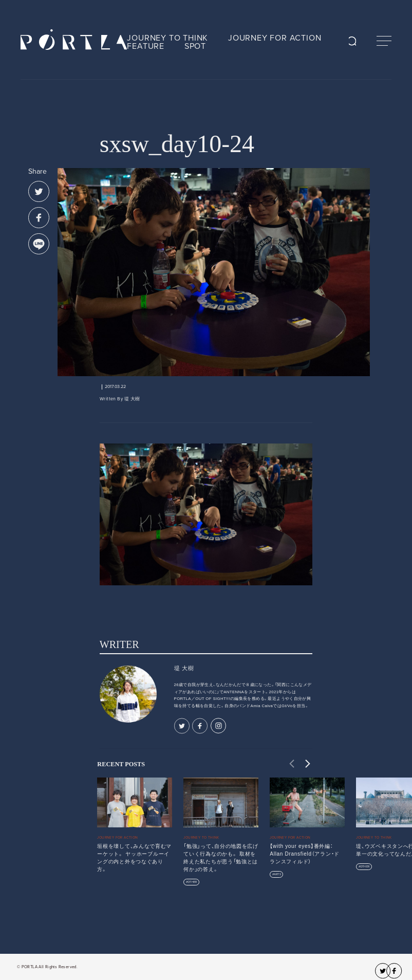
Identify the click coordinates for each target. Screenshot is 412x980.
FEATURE (146, 46)
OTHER (192, 882)
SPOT (195, 46)
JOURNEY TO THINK (167, 38)
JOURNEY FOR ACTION (275, 38)
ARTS (277, 874)
